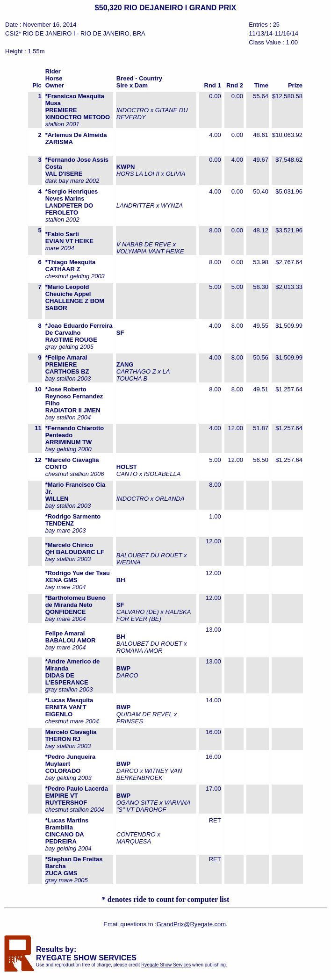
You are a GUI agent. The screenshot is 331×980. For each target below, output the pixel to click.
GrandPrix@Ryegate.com (191, 924)
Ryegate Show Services (166, 965)
